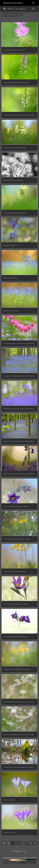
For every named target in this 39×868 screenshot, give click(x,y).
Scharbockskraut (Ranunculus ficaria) (17, 539)
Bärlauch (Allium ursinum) (13, 180)
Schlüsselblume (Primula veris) (15, 148)
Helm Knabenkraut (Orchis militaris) (16, 82)
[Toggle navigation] (33, 3)
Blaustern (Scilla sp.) (11, 245)
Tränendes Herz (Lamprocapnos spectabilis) (19, 343)
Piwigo (24, 851)
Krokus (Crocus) (9, 800)
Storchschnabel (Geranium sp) (14, 50)
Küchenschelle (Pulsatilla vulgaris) (16, 506)
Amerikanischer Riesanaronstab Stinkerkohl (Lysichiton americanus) (19, 767)
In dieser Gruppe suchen (12, 15)
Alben (11, 9)
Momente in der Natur (13, 3)
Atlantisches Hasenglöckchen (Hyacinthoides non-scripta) (19, 376)
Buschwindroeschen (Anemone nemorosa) (19, 702)
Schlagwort (21, 9)
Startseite (4, 9)
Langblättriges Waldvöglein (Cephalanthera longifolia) (19, 115)
